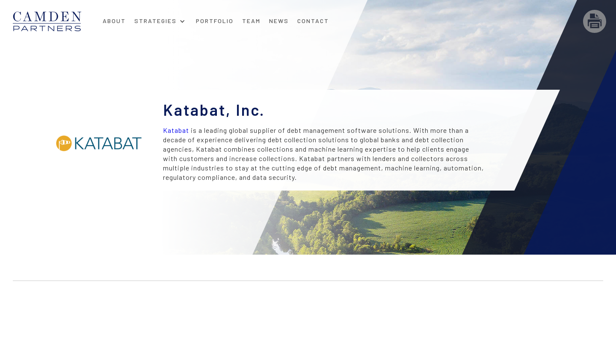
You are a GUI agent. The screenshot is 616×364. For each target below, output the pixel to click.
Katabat (176, 130)
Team (251, 21)
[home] (56, 21)
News (279, 21)
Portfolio (215, 21)
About (114, 21)
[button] (160, 18)
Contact (313, 21)
